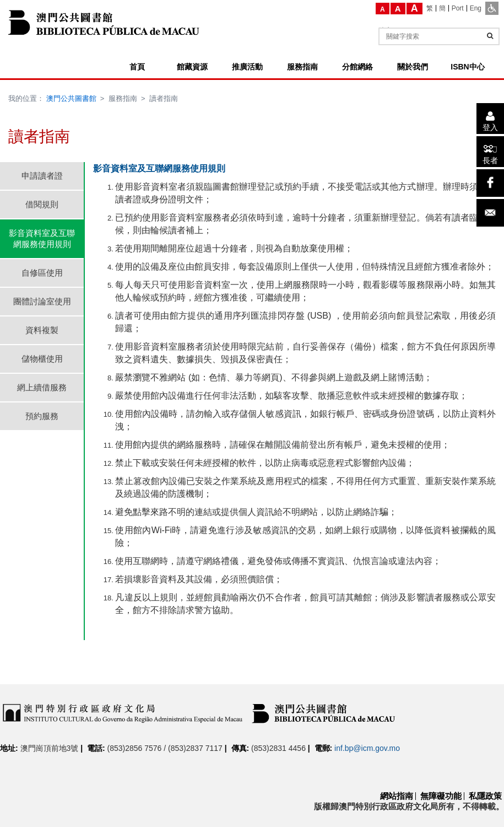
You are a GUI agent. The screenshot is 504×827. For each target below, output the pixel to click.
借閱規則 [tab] (42, 204)
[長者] (490, 152)
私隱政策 (485, 796)
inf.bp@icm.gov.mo (367, 748)
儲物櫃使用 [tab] (42, 359)
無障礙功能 (441, 796)
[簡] (443, 8)
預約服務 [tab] (42, 416)
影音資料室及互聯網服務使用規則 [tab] (42, 238)
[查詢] (490, 36)
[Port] (458, 8)
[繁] (430, 8)
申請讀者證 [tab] (42, 176)
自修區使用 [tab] (42, 273)
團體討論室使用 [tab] (42, 301)
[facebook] (490, 183)
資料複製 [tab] (42, 330)
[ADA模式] (492, 8)
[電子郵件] (490, 213)
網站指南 (397, 796)
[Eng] (476, 8)
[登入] (490, 119)
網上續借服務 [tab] (42, 387)
